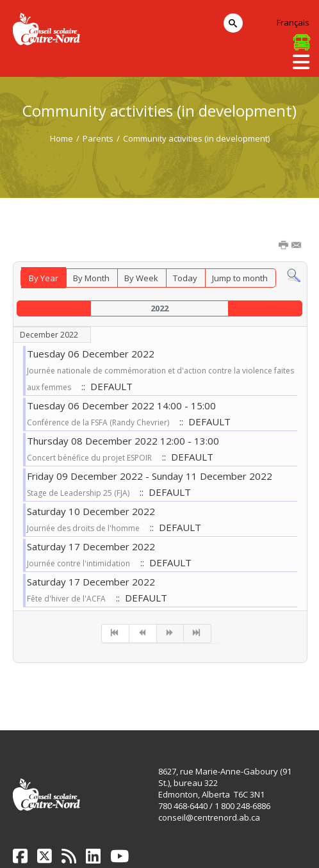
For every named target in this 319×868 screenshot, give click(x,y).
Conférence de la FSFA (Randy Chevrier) (98, 422)
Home (61, 138)
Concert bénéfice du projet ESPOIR (89, 458)
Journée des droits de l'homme (83, 528)
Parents (98, 138)
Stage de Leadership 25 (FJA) (78, 493)
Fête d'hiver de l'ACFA (66, 599)
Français (293, 22)
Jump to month (240, 278)
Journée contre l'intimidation (78, 563)
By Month (91, 278)
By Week (141, 278)
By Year (44, 278)
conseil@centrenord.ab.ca (209, 817)
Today (185, 278)
